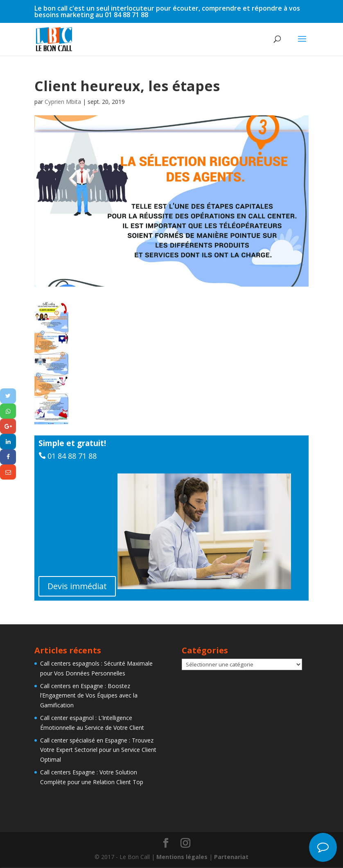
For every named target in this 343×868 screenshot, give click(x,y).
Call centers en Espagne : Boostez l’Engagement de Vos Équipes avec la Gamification (89, 696)
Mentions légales (182, 857)
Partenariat (231, 857)
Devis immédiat (77, 586)
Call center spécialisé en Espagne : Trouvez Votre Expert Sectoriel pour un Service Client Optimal (98, 750)
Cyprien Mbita (63, 102)
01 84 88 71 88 (72, 456)
